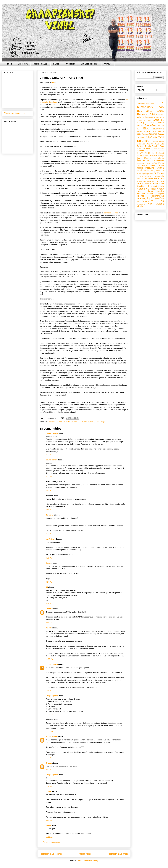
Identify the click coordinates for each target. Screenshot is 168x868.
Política (140, 181)
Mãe (158, 160)
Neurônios (149, 170)
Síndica (160, 191)
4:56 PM (49, 558)
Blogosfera (158, 129)
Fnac (162, 146)
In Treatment (158, 153)
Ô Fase (97, 422)
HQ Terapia (70, 64)
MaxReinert (50, 539)
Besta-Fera (151, 125)
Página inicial (85, 854)
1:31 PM (49, 691)
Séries (140, 191)
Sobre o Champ (40, 64)
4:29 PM (49, 455)
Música (160, 168)
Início (10, 64)
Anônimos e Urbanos (155, 117)
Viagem (156, 199)
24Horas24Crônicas (146, 104)
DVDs (157, 144)
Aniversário (142, 117)
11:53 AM (49, 731)
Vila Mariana (156, 204)
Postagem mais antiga (118, 854)
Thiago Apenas (52, 696)
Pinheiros (159, 179)
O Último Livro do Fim (145, 176)
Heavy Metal (143, 153)
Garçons (141, 151)
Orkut (155, 176)
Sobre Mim (23, 64)
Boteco (147, 131)
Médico (148, 163)
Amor (161, 115)
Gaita (155, 149)
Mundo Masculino (146, 168)
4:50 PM (49, 534)
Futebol (149, 148)
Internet (154, 155)
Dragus (49, 763)
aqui (53, 82)
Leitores (141, 160)
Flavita (48, 825)
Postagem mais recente (51, 854)
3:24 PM (49, 820)
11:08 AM (49, 715)
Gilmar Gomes (52, 664)
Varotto (49, 628)
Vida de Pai (158, 201)
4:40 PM (49, 491)
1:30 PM (49, 758)
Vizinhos (141, 206)
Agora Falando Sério (150, 113)
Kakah (48, 563)
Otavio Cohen (51, 460)
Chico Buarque (143, 134)
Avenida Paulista (155, 123)
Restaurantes (153, 186)
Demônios (141, 144)
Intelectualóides (143, 156)
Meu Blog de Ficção (89, 64)
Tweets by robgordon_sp (15, 113)
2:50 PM (49, 770)
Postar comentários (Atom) (87, 861)
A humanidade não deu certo (58, 422)
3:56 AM (49, 623)
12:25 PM (49, 659)
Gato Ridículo (151, 151)
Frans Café (141, 149)
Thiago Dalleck (52, 433)
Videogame (141, 204)
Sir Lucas (50, 515)
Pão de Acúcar (147, 179)
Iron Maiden (144, 158)
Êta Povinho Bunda (85, 422)
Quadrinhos (142, 186)
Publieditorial (158, 183)
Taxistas (141, 196)
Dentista (150, 144)
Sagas (103, 422)
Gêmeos (161, 151)
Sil (47, 587)
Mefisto (154, 163)
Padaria (160, 176)
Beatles (140, 125)
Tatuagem (160, 194)
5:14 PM (49, 582)
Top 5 (150, 198)
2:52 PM (49, 786)
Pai (138, 179)
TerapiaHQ (142, 198)
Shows (150, 191)
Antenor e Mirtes (144, 120)
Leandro (49, 609)
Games (161, 149)
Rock (154, 189)
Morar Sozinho (157, 165)
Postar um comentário (52, 842)
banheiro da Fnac (111, 213)
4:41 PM (49, 510)
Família (155, 146)
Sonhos (150, 194)
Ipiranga (161, 156)
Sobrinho (141, 194)
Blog (146, 128)
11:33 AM (49, 837)
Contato (108, 64)
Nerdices (141, 170)
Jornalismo (159, 158)
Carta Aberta (158, 131)
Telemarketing (158, 196)
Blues (139, 131)
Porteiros (148, 184)
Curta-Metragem (158, 141)
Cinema (74, 422)
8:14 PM (49, 604)
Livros (56, 64)
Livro (148, 160)
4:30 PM (49, 476)
